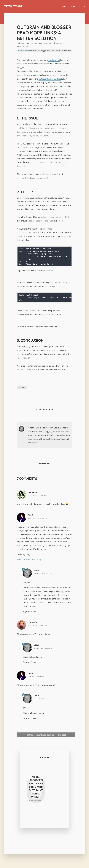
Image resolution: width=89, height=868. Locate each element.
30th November (36, 803)
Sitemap (73, 7)
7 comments (23, 46)
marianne (32, 492)
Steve (23, 43)
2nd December (46, 43)
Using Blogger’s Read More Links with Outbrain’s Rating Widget (36, 788)
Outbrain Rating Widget (50, 79)
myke (31, 515)
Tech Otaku (14, 6)
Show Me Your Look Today (29, 560)
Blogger (22, 387)
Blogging (34, 43)
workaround (54, 60)
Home (64, 7)
